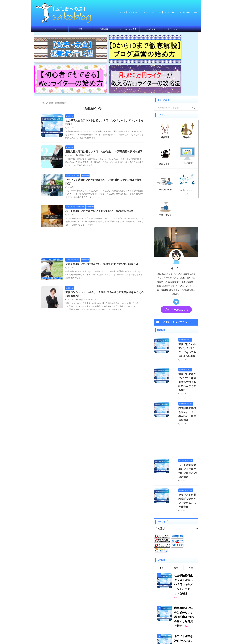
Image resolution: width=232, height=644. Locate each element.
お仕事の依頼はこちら (188, 12)
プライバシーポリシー (152, 12)
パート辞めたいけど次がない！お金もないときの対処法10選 (98, 166)
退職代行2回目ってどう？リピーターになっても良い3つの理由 (184, 303)
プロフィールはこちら (176, 264)
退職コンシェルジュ (87, 255)
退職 (80, 29)
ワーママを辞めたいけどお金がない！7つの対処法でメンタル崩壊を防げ (104, 138)
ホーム (122, 12)
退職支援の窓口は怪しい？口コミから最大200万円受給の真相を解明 (102, 109)
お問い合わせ (170, 12)
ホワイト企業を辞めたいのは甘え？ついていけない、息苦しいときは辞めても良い (184, 546)
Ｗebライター (151, 29)
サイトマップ (134, 12)
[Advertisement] (92, 198)
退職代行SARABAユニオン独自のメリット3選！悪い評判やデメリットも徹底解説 (184, 573)
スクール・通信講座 (128, 29)
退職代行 (104, 29)
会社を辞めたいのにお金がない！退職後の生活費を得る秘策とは (100, 219)
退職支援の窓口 (85, 113)
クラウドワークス (175, 29)
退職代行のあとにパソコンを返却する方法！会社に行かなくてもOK (185, 329)
